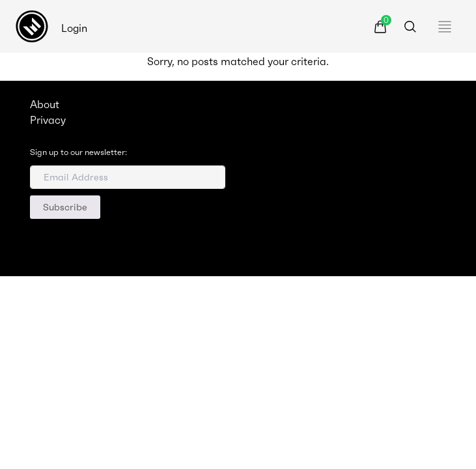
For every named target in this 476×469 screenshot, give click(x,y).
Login (74, 28)
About (45, 104)
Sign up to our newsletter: (78, 152)
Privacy (48, 120)
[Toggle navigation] (448, 27)
